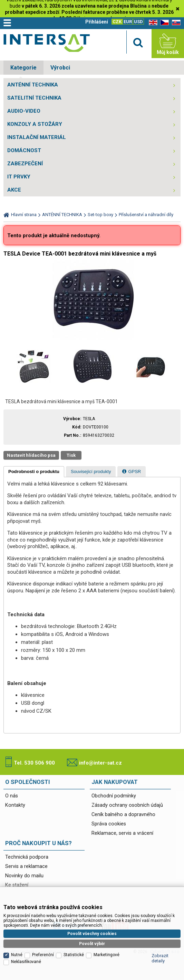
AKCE (14, 190)
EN (152, 23)
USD (138, 22)
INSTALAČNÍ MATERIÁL (37, 137)
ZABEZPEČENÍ (25, 164)
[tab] (34, 472)
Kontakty (15, 805)
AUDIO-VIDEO (24, 111)
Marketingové (106, 919)
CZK (117, 22)
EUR (128, 22)
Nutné (17, 919)
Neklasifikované (26, 926)
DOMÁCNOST (24, 150)
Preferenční (43, 919)
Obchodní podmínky (114, 796)
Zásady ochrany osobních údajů (127, 805)
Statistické (74, 919)
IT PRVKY (19, 177)
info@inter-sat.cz (100, 763)
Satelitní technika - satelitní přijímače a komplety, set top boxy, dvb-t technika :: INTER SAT (47, 45)
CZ (163, 23)
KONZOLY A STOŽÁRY (35, 124)
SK (175, 23)
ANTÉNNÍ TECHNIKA (33, 85)
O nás (12, 796)
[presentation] (34, 472)
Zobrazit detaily (160, 923)
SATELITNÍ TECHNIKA (34, 98)
